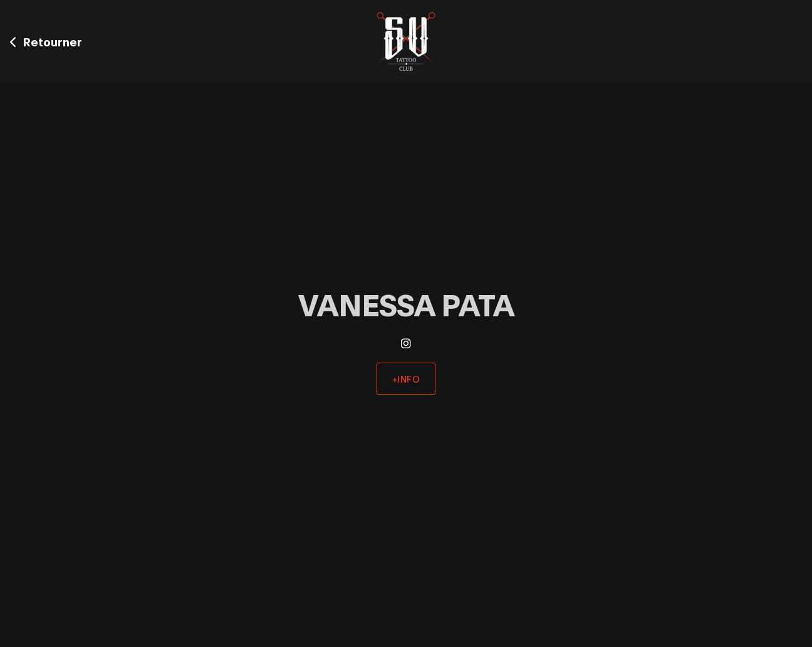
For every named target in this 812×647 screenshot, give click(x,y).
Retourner (46, 41)
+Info (406, 379)
